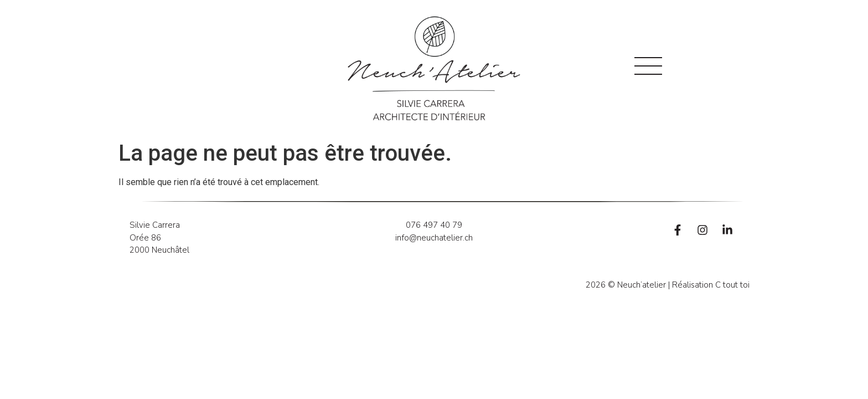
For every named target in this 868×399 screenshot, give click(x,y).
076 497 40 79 (434, 225)
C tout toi (732, 285)
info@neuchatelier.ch (434, 238)
